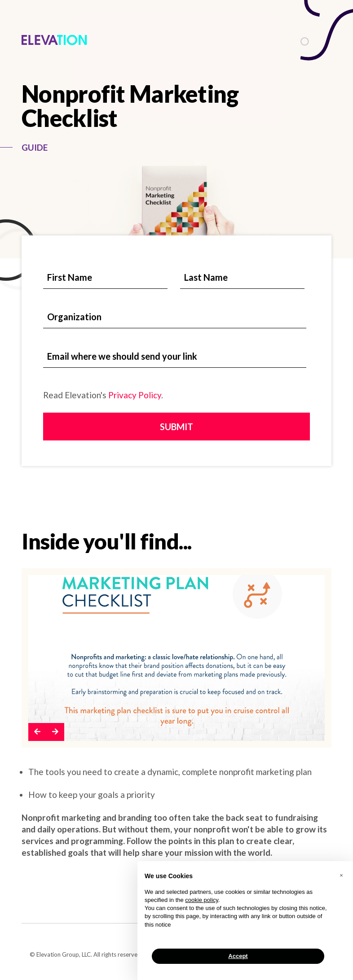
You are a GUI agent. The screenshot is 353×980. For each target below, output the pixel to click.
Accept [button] (238, 956)
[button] (37, 732)
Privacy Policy (135, 395)
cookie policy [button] (201, 900)
